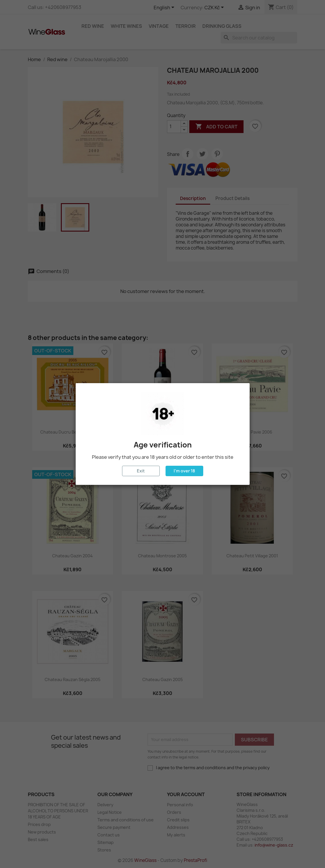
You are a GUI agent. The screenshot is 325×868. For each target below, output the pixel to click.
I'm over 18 (184, 471)
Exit (141, 471)
